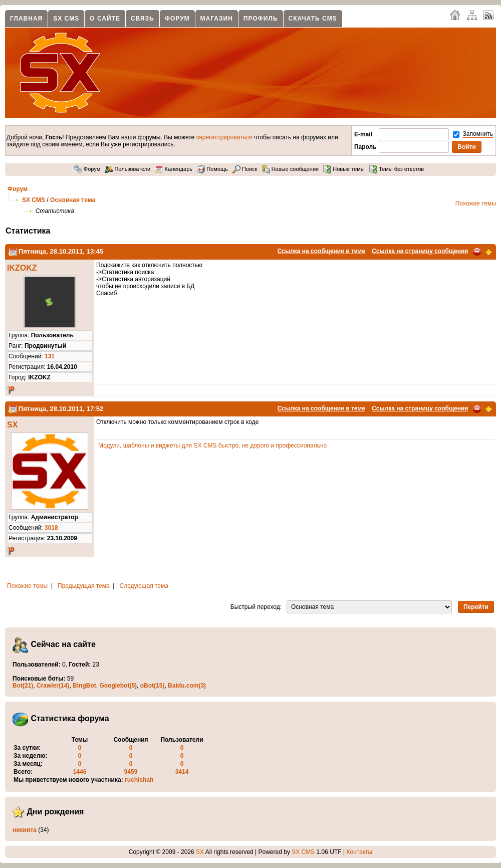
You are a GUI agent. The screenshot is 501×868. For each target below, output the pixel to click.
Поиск (245, 169)
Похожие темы (476, 203)
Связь (143, 19)
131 (50, 356)
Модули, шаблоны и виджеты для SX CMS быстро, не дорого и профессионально (212, 446)
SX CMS (66, 19)
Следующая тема (144, 586)
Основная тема (73, 200)
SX (12, 425)
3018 (51, 528)
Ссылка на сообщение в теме (321, 251)
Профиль (261, 19)
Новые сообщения (290, 169)
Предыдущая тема (84, 586)
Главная (26, 19)
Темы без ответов (397, 169)
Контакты (359, 852)
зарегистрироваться (224, 137)
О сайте (105, 19)
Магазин (217, 19)
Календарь (174, 169)
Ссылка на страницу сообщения (420, 251)
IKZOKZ (22, 268)
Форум (177, 19)
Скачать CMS (313, 19)
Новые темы (344, 169)
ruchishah (139, 780)
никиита (25, 830)
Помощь (212, 169)
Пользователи (128, 169)
